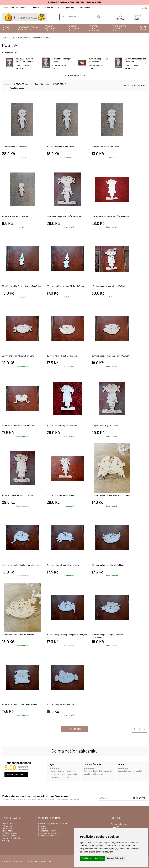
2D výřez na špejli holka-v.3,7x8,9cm (18, 356)
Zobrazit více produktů (74, 75)
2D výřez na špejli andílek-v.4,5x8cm (63, 565)
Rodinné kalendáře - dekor (74, 28)
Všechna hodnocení (16, 775)
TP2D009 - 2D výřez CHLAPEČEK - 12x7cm (110, 216)
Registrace (7, 828)
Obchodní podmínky (66, 8)
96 (144, 86)
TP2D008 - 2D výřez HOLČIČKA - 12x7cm (64, 216)
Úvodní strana (8, 824)
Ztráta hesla (7, 831)
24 (135, 86)
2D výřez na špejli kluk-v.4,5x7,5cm (62, 356)
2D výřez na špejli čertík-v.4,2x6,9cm (108, 565)
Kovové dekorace (7, 28)
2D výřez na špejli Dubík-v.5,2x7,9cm (18, 635)
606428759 (142, 7)
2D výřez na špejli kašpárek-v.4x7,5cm (19, 426)
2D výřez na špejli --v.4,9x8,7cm (61, 704)
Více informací (85, 8)
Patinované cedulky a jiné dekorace (28, 28)
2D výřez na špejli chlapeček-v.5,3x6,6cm (20, 704)
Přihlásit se (139, 798)
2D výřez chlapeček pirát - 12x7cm (62, 426)
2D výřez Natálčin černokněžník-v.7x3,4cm (66, 286)
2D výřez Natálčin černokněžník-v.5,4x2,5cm (22, 286)
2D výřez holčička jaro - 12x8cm (105, 426)
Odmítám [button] (99, 858)
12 (131, 86)
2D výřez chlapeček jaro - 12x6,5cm (17, 495)
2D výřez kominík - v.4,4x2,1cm (15, 216)
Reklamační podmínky (48, 836)
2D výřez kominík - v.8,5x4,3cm (60, 147)
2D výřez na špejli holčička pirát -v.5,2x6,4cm (111, 495)
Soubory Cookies (9, 836)
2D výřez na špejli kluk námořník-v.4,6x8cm (111, 356)
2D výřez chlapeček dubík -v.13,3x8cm (108, 286)
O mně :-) (49, 8)
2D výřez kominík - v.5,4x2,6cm (105, 147)
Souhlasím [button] (86, 858)
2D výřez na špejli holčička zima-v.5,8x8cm (21, 565)
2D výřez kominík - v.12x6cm (14, 147)
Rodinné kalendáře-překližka (51, 28)
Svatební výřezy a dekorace (94, 28)
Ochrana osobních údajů (49, 833)
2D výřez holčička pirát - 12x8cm (61, 495)
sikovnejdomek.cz (16, 862)
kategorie (143, 28)
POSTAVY (46, 38)
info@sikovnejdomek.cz (146, 7)
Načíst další (76, 729)
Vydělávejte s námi (10, 833)
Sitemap (6, 841)
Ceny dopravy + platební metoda (15, 8)
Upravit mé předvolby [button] (116, 858)
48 (139, 86)
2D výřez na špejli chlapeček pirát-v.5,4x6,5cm (67, 635)
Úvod (4, 38)
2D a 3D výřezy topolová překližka (119, 28)
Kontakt (36, 8)
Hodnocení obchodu (11, 838)
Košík (138, 17)
